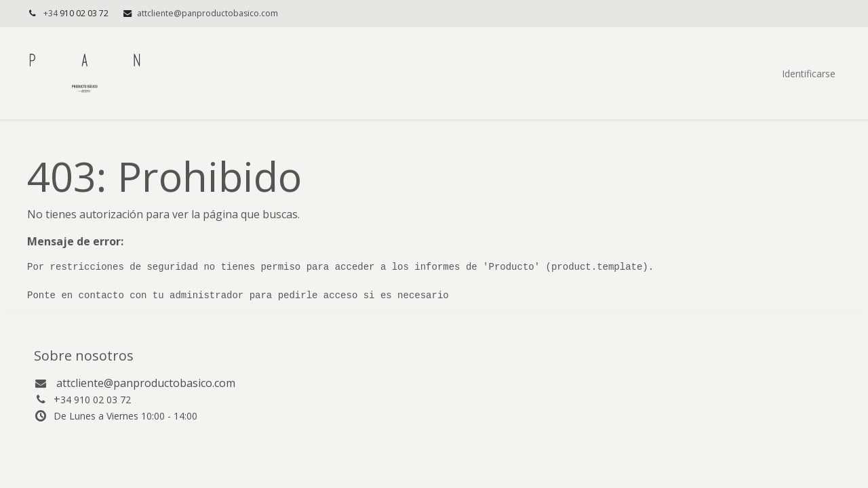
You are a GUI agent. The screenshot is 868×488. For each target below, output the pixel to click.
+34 (77, 13)
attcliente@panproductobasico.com (208, 13)
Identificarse (809, 74)
